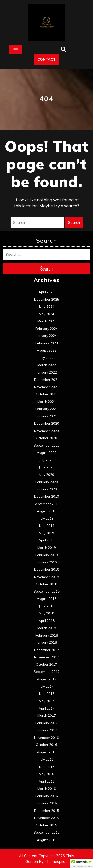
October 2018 (46, 584)
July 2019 (47, 518)
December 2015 (47, 811)
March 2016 (47, 789)
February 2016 (47, 796)
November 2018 (46, 577)
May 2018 (46, 613)
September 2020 (47, 445)
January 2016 (47, 803)
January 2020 (47, 489)
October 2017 (46, 664)
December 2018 (47, 569)
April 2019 (47, 540)
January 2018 (47, 642)
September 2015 (47, 832)
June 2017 (47, 694)
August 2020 (47, 453)
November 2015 (46, 818)
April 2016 (47, 781)
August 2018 (47, 599)
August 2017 (47, 679)
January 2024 (47, 336)
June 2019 (47, 526)
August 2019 (47, 511)
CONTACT (46, 59)
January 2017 (47, 730)
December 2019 (47, 496)
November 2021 (46, 387)
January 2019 (47, 562)
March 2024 (47, 321)
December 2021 (47, 380)
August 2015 (47, 840)
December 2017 (47, 650)
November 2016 (46, 738)
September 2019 (47, 504)
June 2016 (47, 767)
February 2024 (47, 329)
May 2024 (46, 314)
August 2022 (47, 350)
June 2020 (47, 467)
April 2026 (47, 292)
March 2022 (47, 365)
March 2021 (47, 402)
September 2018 (47, 591)
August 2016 (47, 752)
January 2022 (47, 372)
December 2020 (47, 423)
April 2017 (47, 708)
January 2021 (47, 416)
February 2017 (47, 723)
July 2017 (47, 686)
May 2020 (46, 475)
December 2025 (47, 299)
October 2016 (46, 745)
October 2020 (46, 438)
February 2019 (47, 555)
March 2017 (47, 715)
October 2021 (46, 394)
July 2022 (47, 358)
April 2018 (47, 621)
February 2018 (47, 635)
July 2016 (47, 759)
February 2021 (47, 409)
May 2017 (46, 701)
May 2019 (46, 533)
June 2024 (47, 306)
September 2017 (47, 672)
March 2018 (47, 628)
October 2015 (46, 825)
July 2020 (47, 460)
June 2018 (47, 606)
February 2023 (47, 343)
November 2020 (46, 431)
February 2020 (47, 482)
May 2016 (46, 774)
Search (74, 222)
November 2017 (46, 657)
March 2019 (47, 548)
